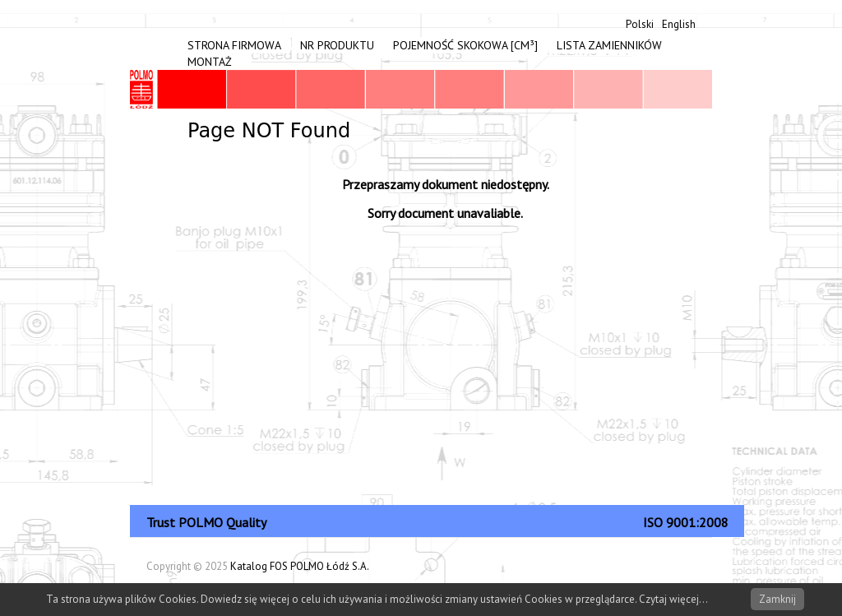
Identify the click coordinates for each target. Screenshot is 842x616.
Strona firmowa (234, 45)
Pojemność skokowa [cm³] (465, 45)
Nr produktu (337, 45)
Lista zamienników (609, 45)
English (679, 24)
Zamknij (777, 599)
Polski (640, 24)
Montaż (210, 62)
